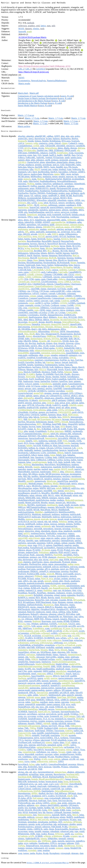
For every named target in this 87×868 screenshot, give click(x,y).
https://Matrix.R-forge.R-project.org (34, 72)
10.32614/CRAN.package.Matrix (32, 38)
